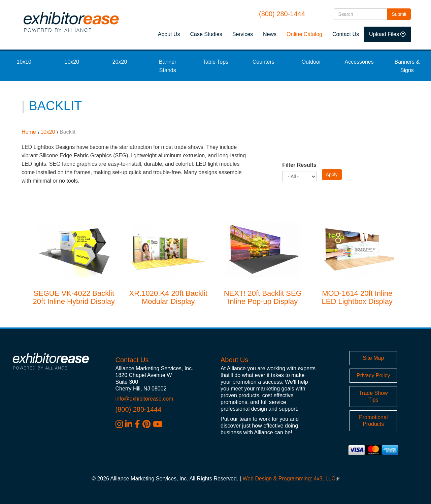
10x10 (24, 62)
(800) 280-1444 (282, 14)
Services (243, 34)
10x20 (72, 62)
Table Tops (215, 62)
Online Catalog (304, 34)
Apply (332, 175)
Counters (263, 62)
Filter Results (299, 165)
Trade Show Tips (373, 396)
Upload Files (384, 34)
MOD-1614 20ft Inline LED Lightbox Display (357, 297)
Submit (401, 14)
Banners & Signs (407, 66)
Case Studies (206, 34)
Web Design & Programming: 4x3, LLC (291, 479)
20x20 (120, 62)
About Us (169, 34)
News (270, 34)
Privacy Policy (373, 375)
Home (29, 132)
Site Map (373, 358)
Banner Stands (168, 66)
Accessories (359, 62)
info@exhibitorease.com (144, 399)
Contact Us (346, 34)
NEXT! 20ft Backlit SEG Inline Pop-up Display (263, 297)
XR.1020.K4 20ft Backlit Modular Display (168, 297)
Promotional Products (373, 421)
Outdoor (311, 62)
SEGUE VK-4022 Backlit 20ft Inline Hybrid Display (74, 297)
